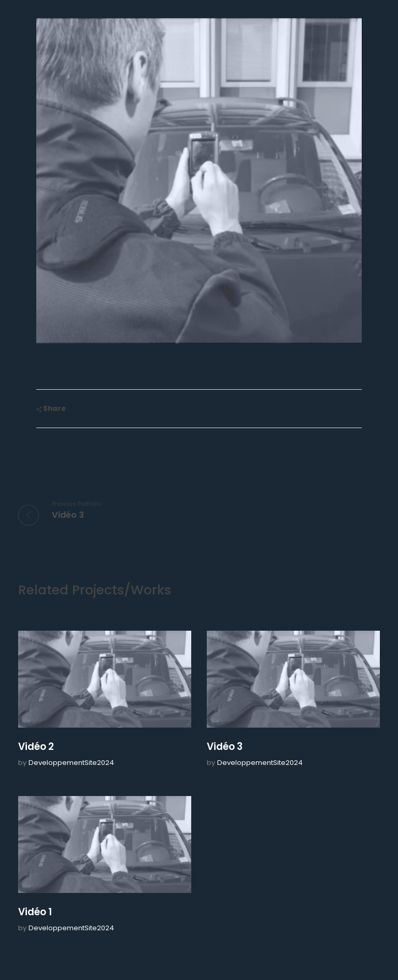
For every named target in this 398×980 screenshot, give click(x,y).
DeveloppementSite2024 (71, 763)
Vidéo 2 (36, 747)
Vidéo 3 (225, 747)
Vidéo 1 (35, 912)
